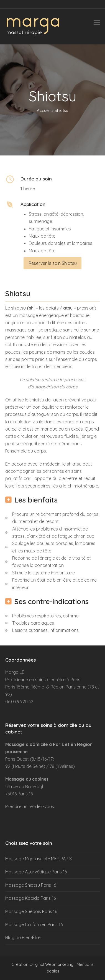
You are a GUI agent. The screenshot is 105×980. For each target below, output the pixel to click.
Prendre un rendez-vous (30, 806)
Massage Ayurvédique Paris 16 (36, 872)
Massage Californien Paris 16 (34, 924)
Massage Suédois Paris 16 (31, 911)
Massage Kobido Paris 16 (30, 898)
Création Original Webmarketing (43, 964)
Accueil (44, 110)
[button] (97, 22)
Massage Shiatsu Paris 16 (31, 885)
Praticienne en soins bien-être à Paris (43, 680)
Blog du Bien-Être (23, 938)
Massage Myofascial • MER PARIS (39, 859)
